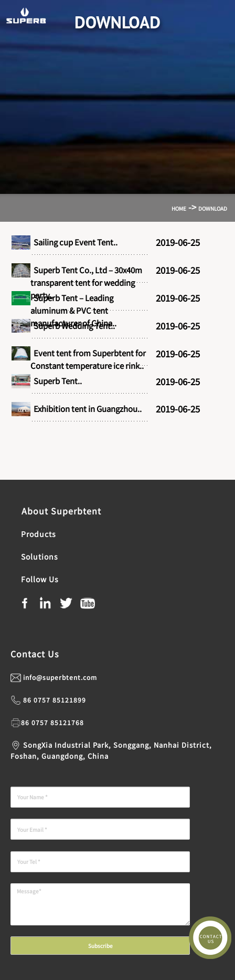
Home (179, 208)
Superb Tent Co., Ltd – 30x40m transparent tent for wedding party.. (86, 282)
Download (213, 208)
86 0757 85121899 (55, 700)
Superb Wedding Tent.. (73, 326)
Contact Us (35, 654)
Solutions (40, 556)
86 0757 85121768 (52, 722)
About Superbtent (60, 511)
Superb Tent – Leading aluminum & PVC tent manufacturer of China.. (73, 310)
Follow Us (39, 579)
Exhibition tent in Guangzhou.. (86, 409)
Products (39, 534)
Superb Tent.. (56, 381)
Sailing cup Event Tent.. (74, 242)
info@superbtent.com (60, 677)
